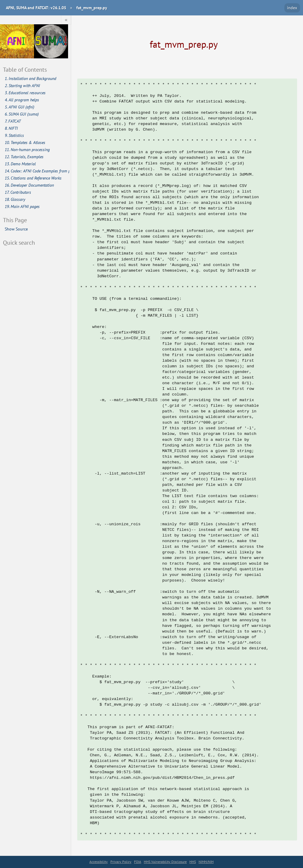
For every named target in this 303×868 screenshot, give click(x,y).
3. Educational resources (25, 93)
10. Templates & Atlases (25, 142)
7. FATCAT (13, 121)
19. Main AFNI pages (22, 206)
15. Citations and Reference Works (33, 178)
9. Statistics (14, 135)
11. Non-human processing (27, 150)
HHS (193, 862)
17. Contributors (18, 192)
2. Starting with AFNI (22, 86)
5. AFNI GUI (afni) (20, 107)
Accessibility (99, 862)
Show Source (16, 229)
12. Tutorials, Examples (24, 157)
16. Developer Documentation (29, 185)
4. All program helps (22, 100)
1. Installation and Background (30, 79)
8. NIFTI (11, 128)
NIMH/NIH (206, 862)
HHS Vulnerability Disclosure (165, 862)
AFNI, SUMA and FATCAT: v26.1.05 (36, 8)
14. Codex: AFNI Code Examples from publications (37, 171)
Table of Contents (25, 69)
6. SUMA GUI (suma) (22, 114)
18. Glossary (15, 199)
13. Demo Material (20, 164)
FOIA (138, 862)
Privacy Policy (121, 862)
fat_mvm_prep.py (92, 8)
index (292, 8)
